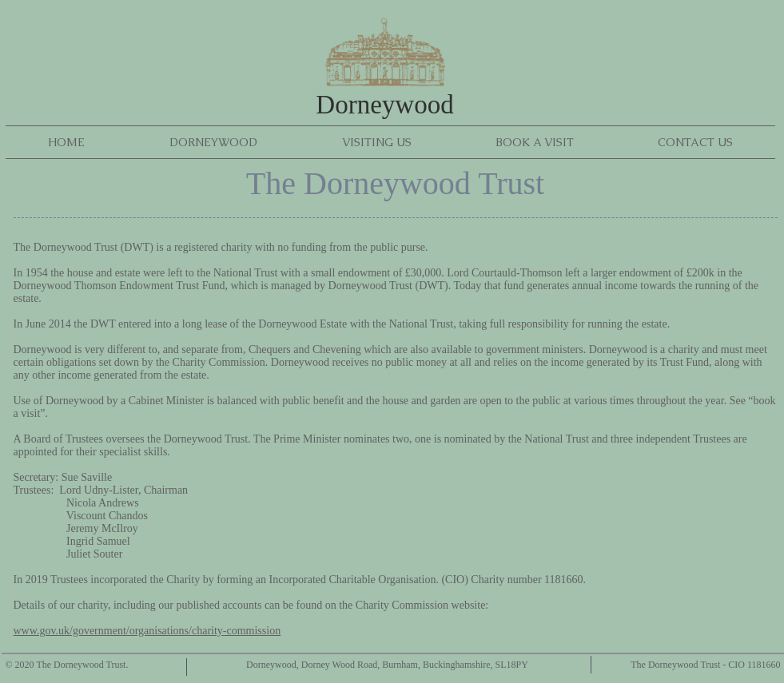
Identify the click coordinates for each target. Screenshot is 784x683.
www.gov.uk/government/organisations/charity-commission (147, 631)
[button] (213, 142)
